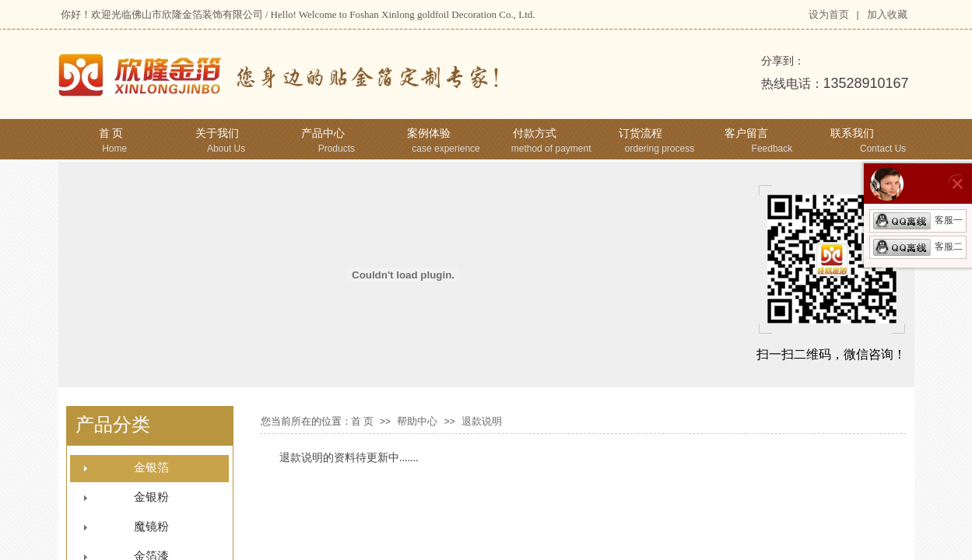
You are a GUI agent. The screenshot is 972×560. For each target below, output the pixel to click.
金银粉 (151, 497)
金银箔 (151, 467)
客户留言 (746, 133)
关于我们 (217, 133)
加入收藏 (887, 14)
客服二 (918, 247)
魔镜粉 (151, 527)
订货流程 (640, 133)
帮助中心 (417, 421)
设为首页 (829, 14)
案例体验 (429, 133)
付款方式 (535, 133)
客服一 (918, 220)
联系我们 (852, 133)
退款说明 (482, 421)
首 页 (111, 133)
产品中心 (323, 133)
